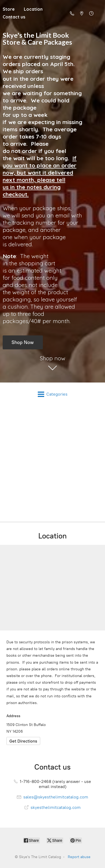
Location (33, 9)
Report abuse (79, 857)
